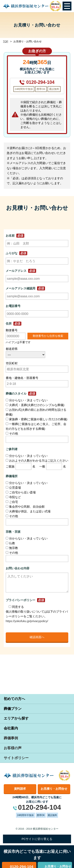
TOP (6, 41)
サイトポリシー (16, 758)
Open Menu (67, 6)
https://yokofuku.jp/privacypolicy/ (27, 621)
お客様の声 (13, 748)
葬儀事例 (11, 738)
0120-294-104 (40, 82)
